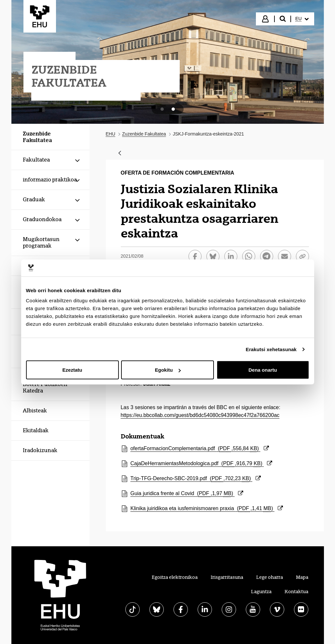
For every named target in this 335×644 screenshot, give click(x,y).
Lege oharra (270, 577)
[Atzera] (120, 154)
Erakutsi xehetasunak (271, 349)
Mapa (302, 577)
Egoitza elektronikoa (175, 577)
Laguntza (261, 592)
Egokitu (168, 370)
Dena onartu (263, 370)
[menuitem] (302, 19)
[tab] (162, 109)
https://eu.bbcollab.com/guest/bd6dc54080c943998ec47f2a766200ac (200, 415)
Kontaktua (296, 592)
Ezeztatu (72, 370)
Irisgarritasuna (227, 577)
